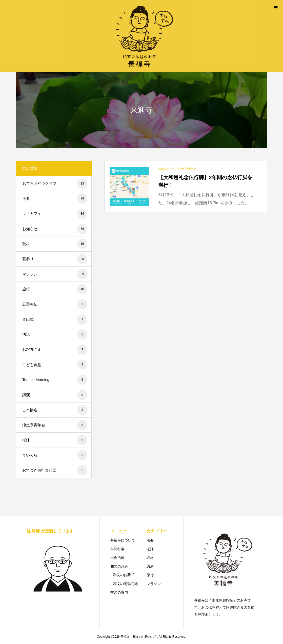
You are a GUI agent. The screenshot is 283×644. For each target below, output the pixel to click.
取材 (55, 244)
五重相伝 (55, 304)
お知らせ (55, 229)
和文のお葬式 (124, 575)
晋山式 (55, 319)
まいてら (55, 455)
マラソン (55, 274)
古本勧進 (55, 410)
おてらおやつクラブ (55, 184)
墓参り (55, 259)
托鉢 (55, 440)
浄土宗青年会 (55, 425)
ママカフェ (55, 214)
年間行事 (117, 549)
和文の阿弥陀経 (126, 584)
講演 (55, 395)
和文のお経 (119, 566)
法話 (55, 334)
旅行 (55, 289)
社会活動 (117, 558)
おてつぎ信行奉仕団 (55, 470)
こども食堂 (55, 365)
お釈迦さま (55, 350)
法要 (55, 198)
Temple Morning (55, 380)
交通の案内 (119, 592)
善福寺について (123, 540)
